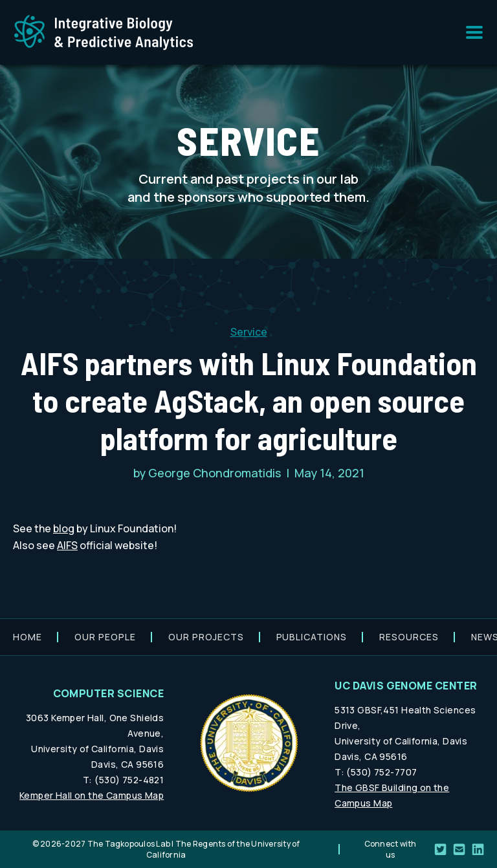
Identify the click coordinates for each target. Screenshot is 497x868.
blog (64, 528)
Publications (312, 637)
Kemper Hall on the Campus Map (92, 795)
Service (249, 332)
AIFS (67, 545)
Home (28, 637)
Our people (105, 637)
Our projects (206, 637)
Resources (409, 637)
